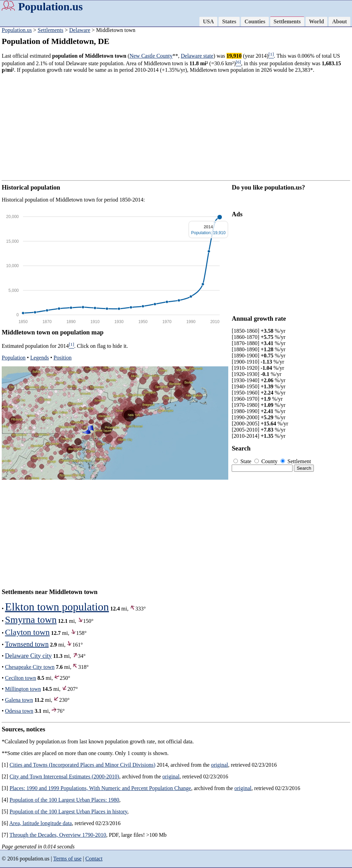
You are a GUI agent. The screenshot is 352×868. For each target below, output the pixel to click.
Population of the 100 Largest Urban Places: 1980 (64, 800)
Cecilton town (21, 678)
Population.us (51, 7)
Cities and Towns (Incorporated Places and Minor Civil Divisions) (82, 765)
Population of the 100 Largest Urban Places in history (69, 812)
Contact (94, 859)
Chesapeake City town (30, 667)
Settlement (296, 461)
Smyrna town (31, 620)
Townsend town (27, 644)
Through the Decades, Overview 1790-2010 (58, 835)
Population (14, 358)
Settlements (287, 21)
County (267, 461)
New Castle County (151, 56)
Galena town (19, 700)
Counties (255, 21)
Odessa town (19, 711)
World (317, 21)
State (243, 461)
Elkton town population (57, 607)
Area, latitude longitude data (41, 823)
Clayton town (27, 632)
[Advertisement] (176, 127)
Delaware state (197, 56)
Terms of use (67, 859)
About (339, 21)
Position (63, 358)
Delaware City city (29, 656)
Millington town (23, 689)
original (220, 765)
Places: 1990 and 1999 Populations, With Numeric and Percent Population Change (100, 788)
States (229, 21)
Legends (40, 358)
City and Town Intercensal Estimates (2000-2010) (64, 776)
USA (208, 21)
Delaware (80, 30)
